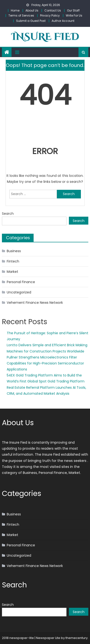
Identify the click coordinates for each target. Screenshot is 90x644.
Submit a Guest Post (31, 21)
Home (15, 10)
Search (8, 214)
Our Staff (73, 10)
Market (12, 272)
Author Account (63, 21)
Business (14, 251)
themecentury (77, 638)
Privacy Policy (50, 15)
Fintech (13, 261)
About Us (32, 10)
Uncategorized (19, 292)
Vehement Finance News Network (35, 303)
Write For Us (74, 15)
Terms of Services (21, 15)
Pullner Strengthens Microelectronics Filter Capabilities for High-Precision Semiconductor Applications (45, 363)
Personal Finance (21, 282)
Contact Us (53, 10)
